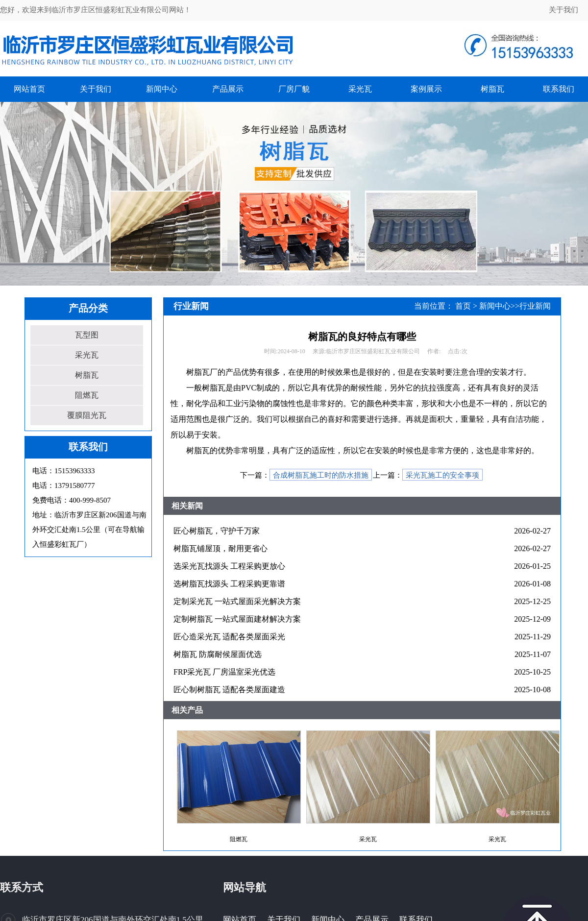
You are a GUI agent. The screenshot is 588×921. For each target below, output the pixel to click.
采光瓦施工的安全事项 (442, 475)
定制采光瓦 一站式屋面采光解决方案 (237, 601)
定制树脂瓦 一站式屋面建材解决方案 (237, 619)
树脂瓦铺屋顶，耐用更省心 (220, 548)
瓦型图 (87, 335)
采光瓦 (87, 355)
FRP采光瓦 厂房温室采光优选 (224, 672)
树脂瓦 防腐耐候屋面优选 (218, 654)
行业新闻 (535, 306)
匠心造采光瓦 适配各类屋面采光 (229, 637)
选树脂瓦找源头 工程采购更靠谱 (229, 584)
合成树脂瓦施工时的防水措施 (321, 475)
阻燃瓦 (87, 395)
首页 (463, 306)
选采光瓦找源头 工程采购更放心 (229, 566)
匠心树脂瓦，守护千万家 (217, 531)
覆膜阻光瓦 (87, 415)
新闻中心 (495, 306)
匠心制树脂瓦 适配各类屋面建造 (229, 690)
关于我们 (563, 10)
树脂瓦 (87, 375)
